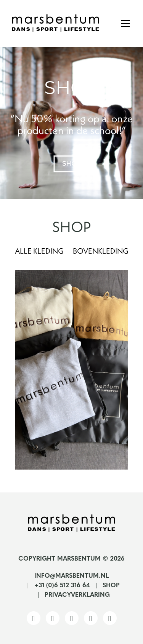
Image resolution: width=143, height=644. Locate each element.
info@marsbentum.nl (72, 576)
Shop (111, 586)
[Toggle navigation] (125, 24)
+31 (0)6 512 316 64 (62, 586)
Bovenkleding (101, 251)
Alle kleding (39, 251)
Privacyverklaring (77, 595)
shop (71, 164)
